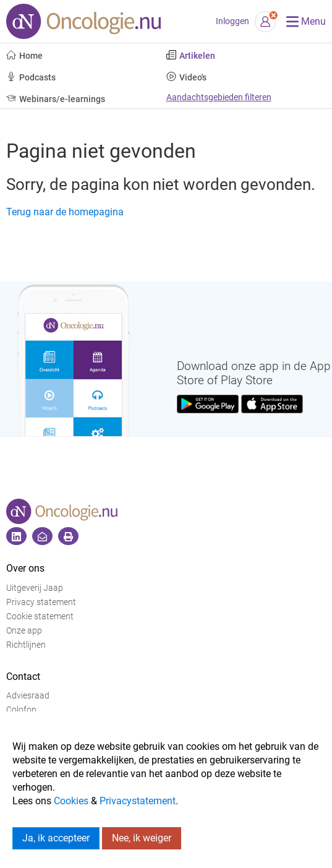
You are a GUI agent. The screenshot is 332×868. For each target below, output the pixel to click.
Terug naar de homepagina (65, 212)
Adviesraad (28, 696)
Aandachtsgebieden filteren (219, 97)
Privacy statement (41, 602)
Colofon (21, 710)
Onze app (24, 631)
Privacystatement (138, 801)
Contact (23, 677)
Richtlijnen (26, 645)
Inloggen (232, 21)
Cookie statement (40, 617)
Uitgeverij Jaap (35, 588)
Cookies (71, 801)
